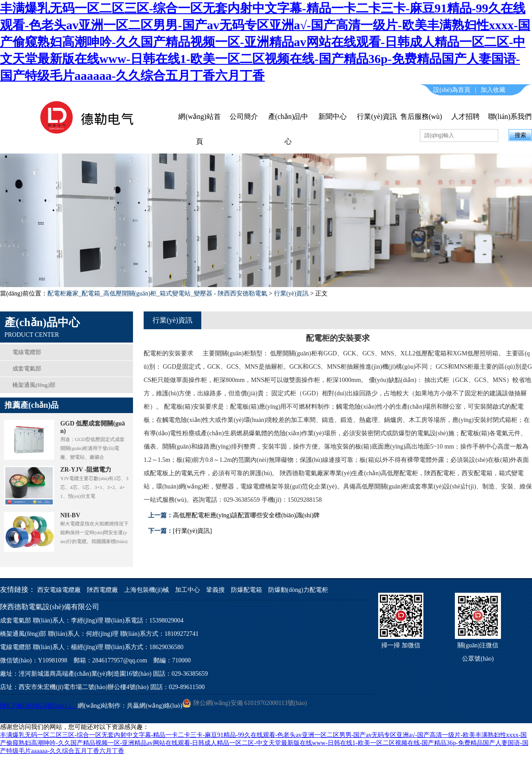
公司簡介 (244, 116)
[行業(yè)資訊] (192, 531)
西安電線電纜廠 (59, 590)
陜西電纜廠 (102, 590)
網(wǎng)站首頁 (199, 129)
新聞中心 (332, 116)
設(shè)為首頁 (452, 90)
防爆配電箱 (246, 590)
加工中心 (188, 590)
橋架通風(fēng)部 (34, 385)
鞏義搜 (215, 590)
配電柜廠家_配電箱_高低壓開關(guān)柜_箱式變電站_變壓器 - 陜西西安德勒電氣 (157, 293)
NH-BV (70, 515)
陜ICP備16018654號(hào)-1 (39, 706)
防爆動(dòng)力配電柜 (298, 590)
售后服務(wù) (421, 116)
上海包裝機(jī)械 (147, 590)
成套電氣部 (27, 368)
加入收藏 (493, 90)
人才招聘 (465, 116)
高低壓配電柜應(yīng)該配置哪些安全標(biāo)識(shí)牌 (246, 515)
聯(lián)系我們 (510, 116)
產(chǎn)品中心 (288, 129)
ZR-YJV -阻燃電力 (86, 470)
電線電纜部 (27, 352)
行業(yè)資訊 (377, 116)
